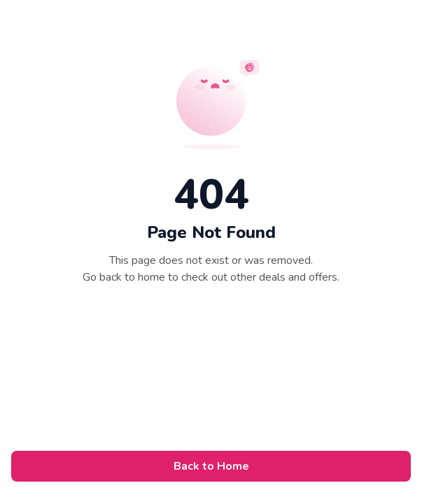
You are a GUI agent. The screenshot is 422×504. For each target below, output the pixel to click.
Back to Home (211, 466)
